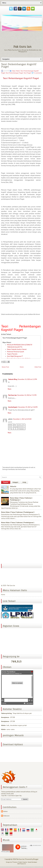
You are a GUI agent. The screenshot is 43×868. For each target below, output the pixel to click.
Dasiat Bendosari (32, 862)
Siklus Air (13, 486)
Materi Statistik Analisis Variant (17, 349)
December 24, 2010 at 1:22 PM (27, 379)
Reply (10, 389)
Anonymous (5, 717)
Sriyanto (25, 862)
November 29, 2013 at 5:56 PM (28, 407)
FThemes (15, 862)
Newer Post (5, 367)
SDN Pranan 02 (22, 864)
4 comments (38, 73)
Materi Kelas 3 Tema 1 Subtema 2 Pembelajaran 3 (18, 512)
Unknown (6, 816)
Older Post (38, 367)
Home (22, 367)
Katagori (15, 482)
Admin (3, 725)
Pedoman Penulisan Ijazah (15, 352)
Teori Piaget (27, 73)
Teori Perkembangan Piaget (14, 73)
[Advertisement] (18, 547)
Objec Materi (16, 71)
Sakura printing (6, 713)
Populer (6, 482)
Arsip (24, 482)
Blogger (36, 859)
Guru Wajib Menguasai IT (15, 356)
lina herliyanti (13, 407)
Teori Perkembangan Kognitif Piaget (19, 65)
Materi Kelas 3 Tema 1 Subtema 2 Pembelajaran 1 (18, 523)
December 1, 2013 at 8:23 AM (22, 419)
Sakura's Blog (13, 379)
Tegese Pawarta (12, 354)
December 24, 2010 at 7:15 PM (27, 395)
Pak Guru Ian (22, 47)
